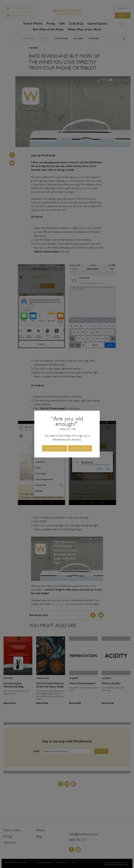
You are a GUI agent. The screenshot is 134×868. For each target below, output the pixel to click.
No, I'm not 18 (80, 448)
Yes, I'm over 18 (55, 448)
